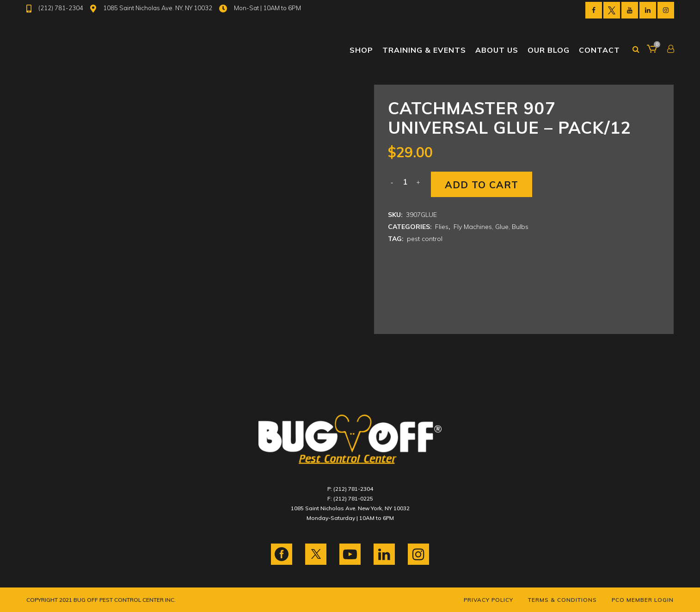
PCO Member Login (643, 600)
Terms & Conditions (562, 600)
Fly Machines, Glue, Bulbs (491, 227)
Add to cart (482, 185)
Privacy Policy (488, 600)
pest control (425, 239)
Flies (442, 227)
